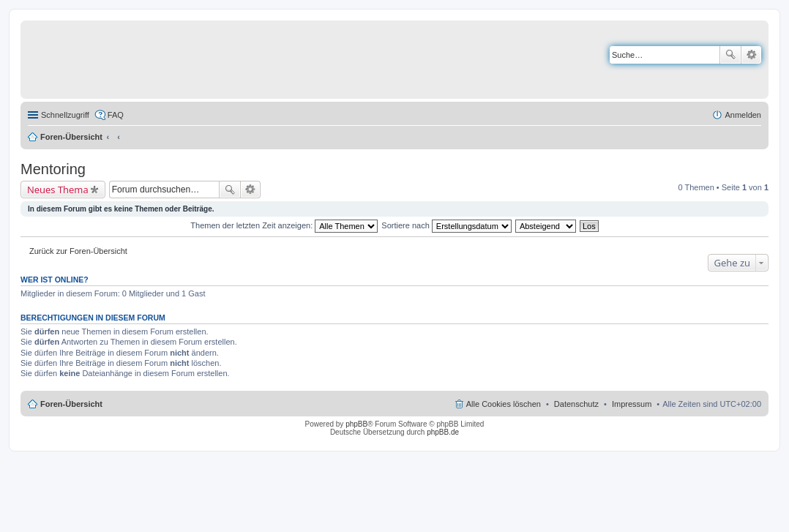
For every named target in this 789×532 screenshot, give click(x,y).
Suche (730, 55)
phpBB (356, 424)
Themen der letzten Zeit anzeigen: (284, 225)
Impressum (632, 404)
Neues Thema (58, 190)
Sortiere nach (446, 225)
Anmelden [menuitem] (743, 115)
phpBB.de (443, 432)
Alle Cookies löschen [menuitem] (504, 404)
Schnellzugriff (65, 115)
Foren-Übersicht (71, 137)
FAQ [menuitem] (116, 115)
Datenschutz (576, 404)
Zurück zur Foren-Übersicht (78, 251)
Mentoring (53, 169)
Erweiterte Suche (751, 55)
